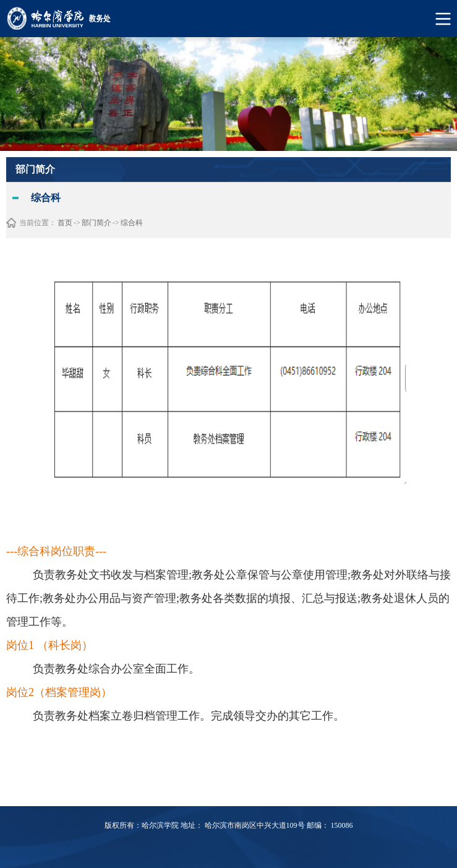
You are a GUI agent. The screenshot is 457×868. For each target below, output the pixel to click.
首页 (65, 223)
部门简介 (96, 223)
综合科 (132, 223)
